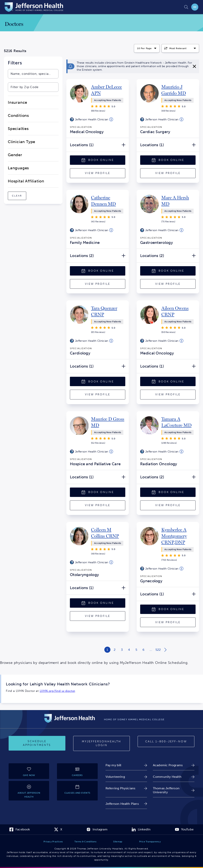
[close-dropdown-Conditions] (33, 115)
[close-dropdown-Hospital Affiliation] (33, 181)
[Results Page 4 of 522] (129, 650)
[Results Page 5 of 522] (136, 650)
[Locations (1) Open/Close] (98, 145)
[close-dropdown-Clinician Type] (33, 142)
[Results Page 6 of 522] (144, 650)
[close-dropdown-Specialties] (33, 129)
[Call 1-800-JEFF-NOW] (166, 742)
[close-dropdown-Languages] (33, 168)
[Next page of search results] (165, 650)
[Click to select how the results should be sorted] (180, 48)
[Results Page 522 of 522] (158, 650)
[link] (108, 90)
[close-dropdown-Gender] (33, 155)
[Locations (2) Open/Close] (98, 256)
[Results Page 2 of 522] (115, 650)
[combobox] (29, 74)
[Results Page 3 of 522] (122, 650)
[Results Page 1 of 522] (107, 650)
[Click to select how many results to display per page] (147, 48)
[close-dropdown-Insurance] (33, 102)
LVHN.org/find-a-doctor (57, 691)
